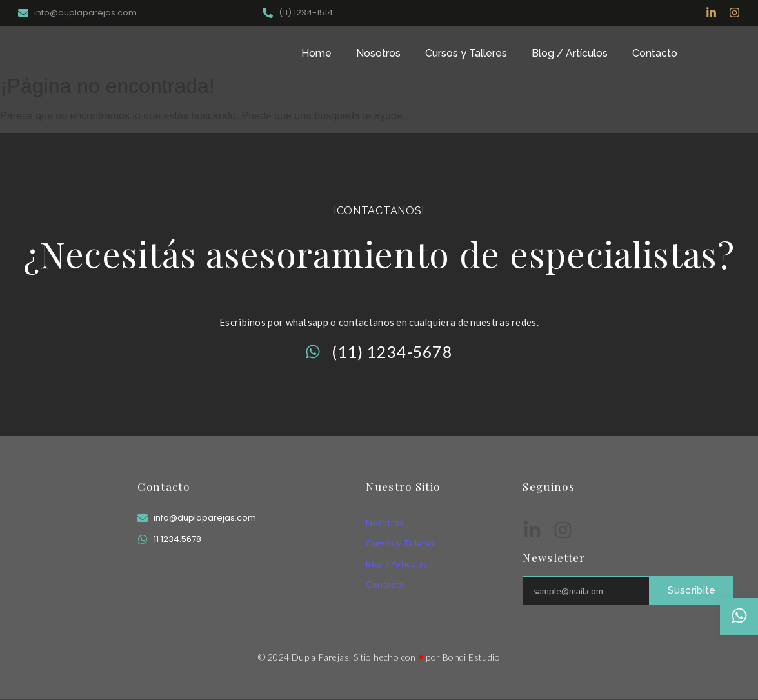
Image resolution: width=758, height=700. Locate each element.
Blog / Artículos (570, 53)
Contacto (655, 53)
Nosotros (378, 53)
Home (316, 53)
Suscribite (692, 590)
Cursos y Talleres (466, 53)
